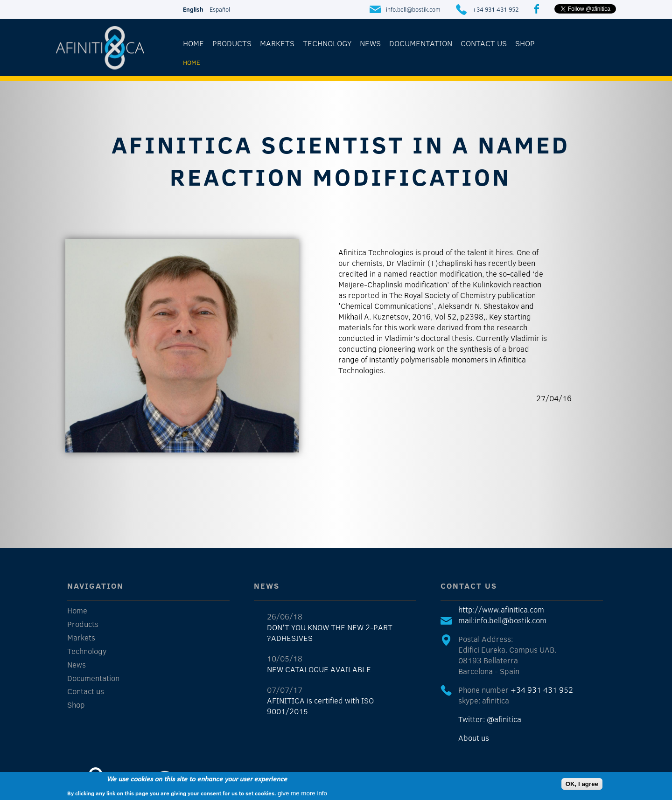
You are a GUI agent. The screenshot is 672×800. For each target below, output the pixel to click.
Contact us (484, 43)
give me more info (302, 793)
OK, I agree (582, 784)
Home (193, 43)
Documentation (421, 43)
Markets (277, 43)
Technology (327, 43)
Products (232, 43)
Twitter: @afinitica (490, 719)
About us (474, 738)
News (370, 43)
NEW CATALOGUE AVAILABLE (319, 669)
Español (220, 9)
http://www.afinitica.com (501, 609)
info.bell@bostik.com (413, 9)
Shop (525, 43)
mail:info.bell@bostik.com (502, 620)
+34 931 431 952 (495, 9)
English (193, 9)
